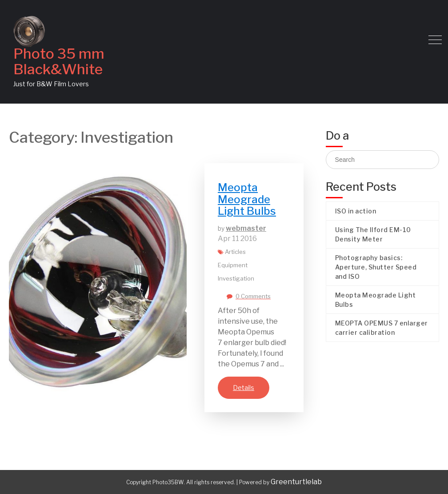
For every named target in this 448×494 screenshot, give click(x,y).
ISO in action (356, 211)
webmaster (246, 228)
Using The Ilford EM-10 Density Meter (373, 234)
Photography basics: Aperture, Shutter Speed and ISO (376, 267)
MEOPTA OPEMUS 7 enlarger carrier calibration (382, 328)
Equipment (233, 265)
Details (244, 388)
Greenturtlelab (296, 482)
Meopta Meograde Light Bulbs (247, 199)
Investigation (236, 278)
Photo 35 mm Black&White (59, 61)
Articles (235, 252)
